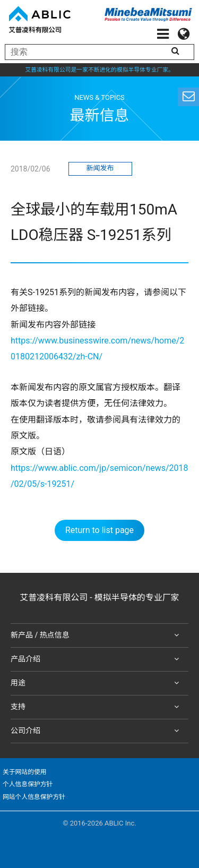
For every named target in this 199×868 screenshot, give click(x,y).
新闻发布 (100, 168)
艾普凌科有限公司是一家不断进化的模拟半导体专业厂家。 (99, 70)
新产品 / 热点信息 (97, 635)
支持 (97, 707)
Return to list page (99, 530)
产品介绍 (97, 659)
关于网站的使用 (25, 772)
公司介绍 (97, 731)
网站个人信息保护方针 (34, 797)
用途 (97, 683)
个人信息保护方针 (28, 784)
